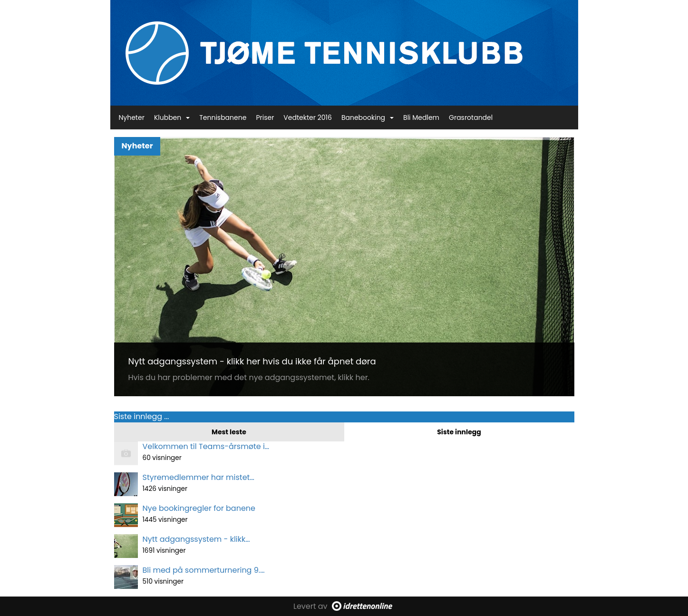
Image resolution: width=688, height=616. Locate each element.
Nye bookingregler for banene (199, 508)
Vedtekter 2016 (308, 117)
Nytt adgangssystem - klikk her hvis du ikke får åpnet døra (252, 361)
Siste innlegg (459, 432)
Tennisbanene (223, 117)
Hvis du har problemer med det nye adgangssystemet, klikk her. (249, 377)
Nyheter (132, 117)
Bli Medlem (421, 117)
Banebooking (368, 117)
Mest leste (229, 432)
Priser (265, 117)
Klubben (172, 117)
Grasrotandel (471, 117)
